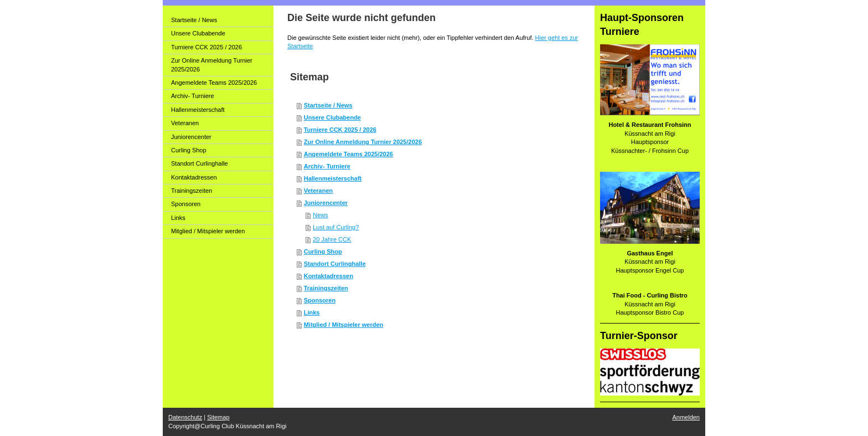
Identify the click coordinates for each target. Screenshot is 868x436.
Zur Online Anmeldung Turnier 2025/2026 (363, 142)
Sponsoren (320, 300)
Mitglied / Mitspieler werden (344, 325)
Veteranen (319, 191)
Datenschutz (185, 417)
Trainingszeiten (326, 288)
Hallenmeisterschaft (333, 178)
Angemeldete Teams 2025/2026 (348, 154)
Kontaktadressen (329, 276)
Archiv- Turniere (327, 166)
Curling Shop (323, 252)
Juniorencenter (326, 203)
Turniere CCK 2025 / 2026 (340, 130)
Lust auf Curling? (336, 227)
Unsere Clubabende (332, 117)
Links (312, 312)
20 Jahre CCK (332, 239)
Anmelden (686, 417)
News (321, 215)
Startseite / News (328, 105)
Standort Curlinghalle (335, 264)
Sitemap (218, 417)
